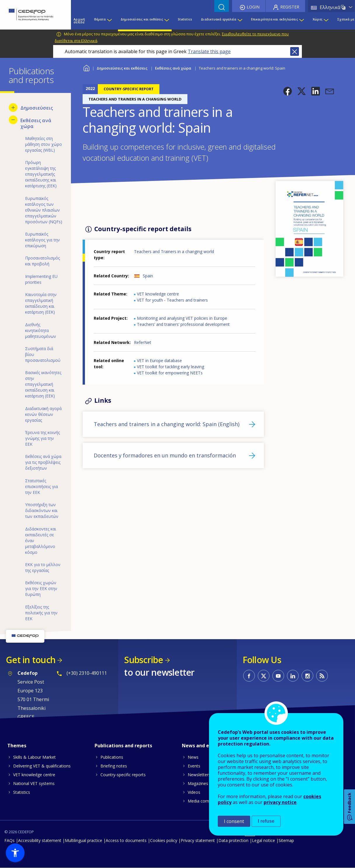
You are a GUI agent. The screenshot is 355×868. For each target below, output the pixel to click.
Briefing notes (114, 766)
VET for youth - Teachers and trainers (172, 300)
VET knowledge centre (158, 294)
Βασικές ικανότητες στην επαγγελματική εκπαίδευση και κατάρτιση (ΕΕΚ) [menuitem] (43, 384)
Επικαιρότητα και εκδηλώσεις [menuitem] (274, 19)
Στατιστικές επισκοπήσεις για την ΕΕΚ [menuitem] (41, 486)
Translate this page (209, 51)
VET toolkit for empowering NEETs (170, 373)
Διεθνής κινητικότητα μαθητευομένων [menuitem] (41, 330)
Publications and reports (123, 746)
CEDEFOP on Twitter (264, 676)
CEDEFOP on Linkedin (293, 676)
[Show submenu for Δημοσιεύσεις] (13, 108)
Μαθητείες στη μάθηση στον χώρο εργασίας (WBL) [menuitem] (43, 144)
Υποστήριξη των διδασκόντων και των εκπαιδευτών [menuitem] (42, 510)
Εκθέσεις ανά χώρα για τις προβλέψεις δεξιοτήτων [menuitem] (43, 462)
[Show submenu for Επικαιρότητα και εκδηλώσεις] (301, 21)
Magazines (198, 783)
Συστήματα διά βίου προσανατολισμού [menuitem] (43, 354)
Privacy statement (198, 840)
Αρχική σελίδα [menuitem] (79, 21)
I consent (234, 821)
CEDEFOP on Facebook (249, 676)
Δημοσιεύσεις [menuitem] (37, 108)
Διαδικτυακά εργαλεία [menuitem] (219, 19)
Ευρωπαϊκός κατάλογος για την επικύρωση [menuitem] (42, 240)
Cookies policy (164, 840)
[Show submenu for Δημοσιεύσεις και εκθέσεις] (166, 21)
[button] (288, 91)
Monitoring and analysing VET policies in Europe (182, 318)
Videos (194, 792)
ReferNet (143, 342)
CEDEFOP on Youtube (278, 676)
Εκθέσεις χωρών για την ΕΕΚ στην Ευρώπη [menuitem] (41, 588)
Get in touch (31, 660)
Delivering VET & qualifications (42, 766)
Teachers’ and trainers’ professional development (183, 324)
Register (290, 7)
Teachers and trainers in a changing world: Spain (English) (167, 424)
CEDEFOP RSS (322, 676)
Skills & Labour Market (34, 757)
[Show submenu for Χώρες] (326, 21)
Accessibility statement (40, 840)
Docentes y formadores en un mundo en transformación (165, 455)
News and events (202, 746)
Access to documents (126, 840)
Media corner (200, 801)
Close (295, 51)
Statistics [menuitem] (185, 19)
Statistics (22, 792)
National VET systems (34, 783)
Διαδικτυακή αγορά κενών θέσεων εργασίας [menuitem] (43, 414)
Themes (17, 746)
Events (194, 766)
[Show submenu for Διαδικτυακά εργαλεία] (240, 21)
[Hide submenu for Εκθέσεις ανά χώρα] (13, 120)
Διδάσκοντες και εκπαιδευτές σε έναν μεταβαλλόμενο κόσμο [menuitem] (41, 541)
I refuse (266, 821)
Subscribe (143, 660)
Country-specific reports (123, 775)
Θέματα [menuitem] (100, 19)
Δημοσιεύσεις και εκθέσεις (122, 68)
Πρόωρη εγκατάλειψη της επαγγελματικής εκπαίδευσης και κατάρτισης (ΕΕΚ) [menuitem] (41, 174)
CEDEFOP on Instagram (307, 676)
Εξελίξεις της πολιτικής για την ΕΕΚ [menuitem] (41, 613)
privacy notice (280, 802)
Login (253, 7)
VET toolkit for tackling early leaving (170, 367)
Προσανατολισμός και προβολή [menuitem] (42, 261)
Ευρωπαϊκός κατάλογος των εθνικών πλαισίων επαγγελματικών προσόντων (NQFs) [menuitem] (44, 210)
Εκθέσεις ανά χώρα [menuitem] (36, 123)
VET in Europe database (159, 360)
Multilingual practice (83, 840)
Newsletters (199, 775)
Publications (112, 757)
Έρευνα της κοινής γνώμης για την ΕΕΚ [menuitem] (42, 438)
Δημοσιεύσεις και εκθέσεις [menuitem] (142, 19)
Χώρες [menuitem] (317, 19)
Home (86, 67)
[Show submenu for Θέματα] (109, 21)
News (193, 757)
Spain (148, 276)
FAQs (9, 840)
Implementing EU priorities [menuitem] (41, 279)
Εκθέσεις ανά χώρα (173, 68)
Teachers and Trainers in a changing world (174, 251)
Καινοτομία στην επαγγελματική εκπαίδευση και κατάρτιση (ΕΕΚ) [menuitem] (41, 303)
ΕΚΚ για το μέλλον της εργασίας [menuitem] (43, 567)
